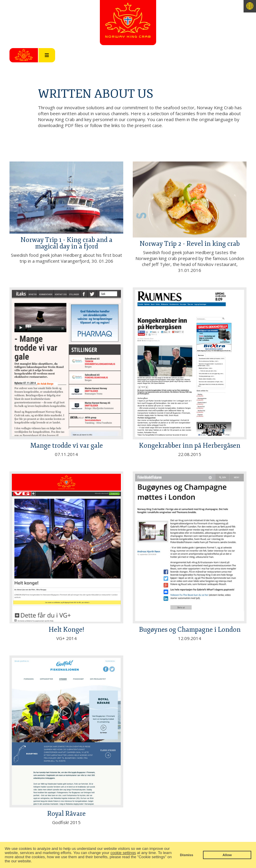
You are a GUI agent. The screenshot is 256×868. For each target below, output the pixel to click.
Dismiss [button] (187, 855)
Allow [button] (227, 855)
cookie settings (123, 853)
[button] (34, 862)
